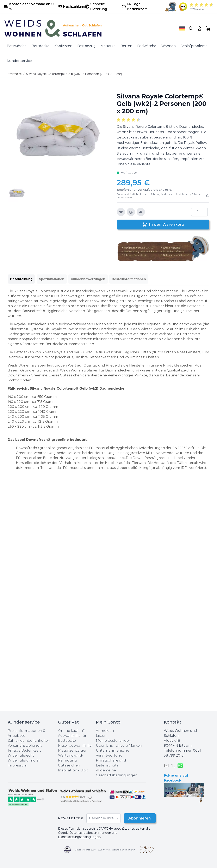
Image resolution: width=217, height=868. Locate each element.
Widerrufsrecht (21, 755)
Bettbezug (86, 46)
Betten (126, 46)
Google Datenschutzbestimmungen (85, 833)
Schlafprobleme (194, 46)
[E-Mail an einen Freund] (141, 212)
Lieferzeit (34, 746)
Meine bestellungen (114, 741)
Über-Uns (104, 746)
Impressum (17, 765)
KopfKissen (63, 46)
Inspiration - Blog (73, 770)
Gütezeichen (69, 765)
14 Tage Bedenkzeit (24, 750)
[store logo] (86, 28)
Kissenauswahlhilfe (75, 746)
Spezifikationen (52, 279)
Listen (101, 736)
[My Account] (200, 28)
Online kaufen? (71, 731)
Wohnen (168, 46)
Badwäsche (147, 46)
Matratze (108, 46)
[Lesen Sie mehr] (208, 196)
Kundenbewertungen (88, 279)
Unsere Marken (129, 746)
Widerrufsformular (24, 760)
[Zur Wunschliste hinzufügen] (121, 212)
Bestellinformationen (129, 279)
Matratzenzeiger (72, 750)
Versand (15, 746)
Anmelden (105, 731)
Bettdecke (41, 46)
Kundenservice (19, 61)
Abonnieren (139, 818)
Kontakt (173, 722)
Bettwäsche (17, 46)
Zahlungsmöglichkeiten (29, 741)
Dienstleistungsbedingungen (79, 837)
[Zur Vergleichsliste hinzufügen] (131, 212)
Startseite (15, 74)
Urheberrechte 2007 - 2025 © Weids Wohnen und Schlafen (105, 850)
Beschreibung (21, 279)
